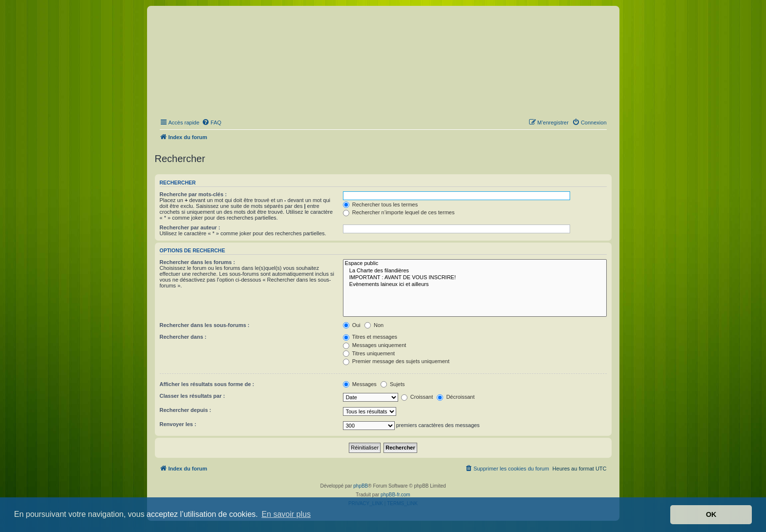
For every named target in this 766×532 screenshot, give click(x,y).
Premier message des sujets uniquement (396, 361)
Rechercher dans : (183, 337)
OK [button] (711, 514)
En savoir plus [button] (286, 514)
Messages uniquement (375, 345)
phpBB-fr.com (395, 495)
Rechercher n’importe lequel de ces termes (399, 212)
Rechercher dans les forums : (198, 262)
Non (374, 325)
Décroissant (456, 397)
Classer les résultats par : (192, 396)
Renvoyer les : (178, 424)
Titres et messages (370, 337)
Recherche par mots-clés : (193, 194)
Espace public (475, 264)
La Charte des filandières (475, 271)
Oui (352, 325)
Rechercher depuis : (186, 410)
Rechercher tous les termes (381, 205)
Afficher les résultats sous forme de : (207, 384)
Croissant (417, 397)
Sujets (393, 384)
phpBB (361, 486)
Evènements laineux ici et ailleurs (475, 285)
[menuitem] (212, 123)
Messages (360, 384)
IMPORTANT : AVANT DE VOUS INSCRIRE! (475, 278)
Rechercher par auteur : (190, 227)
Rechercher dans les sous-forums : (205, 325)
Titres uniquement (369, 353)
